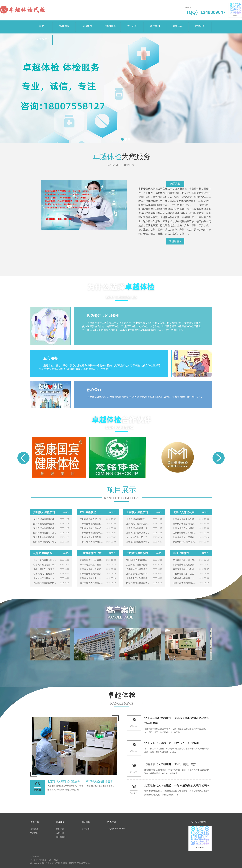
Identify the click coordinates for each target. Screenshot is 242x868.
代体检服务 (110, 24)
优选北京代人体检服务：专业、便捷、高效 (170, 764)
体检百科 (178, 24)
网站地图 (43, 860)
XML (55, 860)
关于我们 (132, 24)
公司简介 (34, 829)
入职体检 (87, 24)
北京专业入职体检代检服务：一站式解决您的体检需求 (80, 781)
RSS (50, 860)
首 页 (42, 24)
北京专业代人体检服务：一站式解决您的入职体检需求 (177, 785)
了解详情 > (175, 241)
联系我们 (200, 24)
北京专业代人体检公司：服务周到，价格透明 (172, 743)
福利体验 (64, 24)
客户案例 (155, 24)
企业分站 (34, 860)
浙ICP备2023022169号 (80, 863)
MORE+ (66, 512)
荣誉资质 (42, 37)
